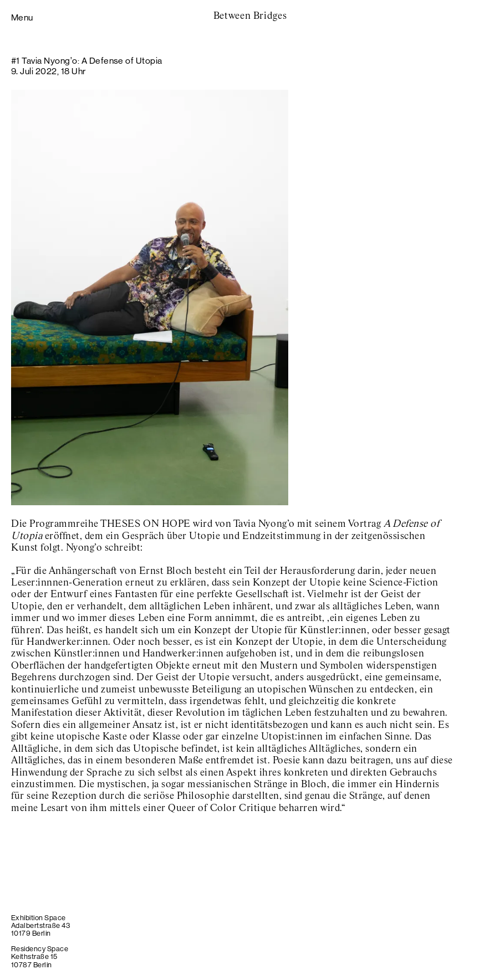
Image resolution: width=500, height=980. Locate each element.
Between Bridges (250, 16)
